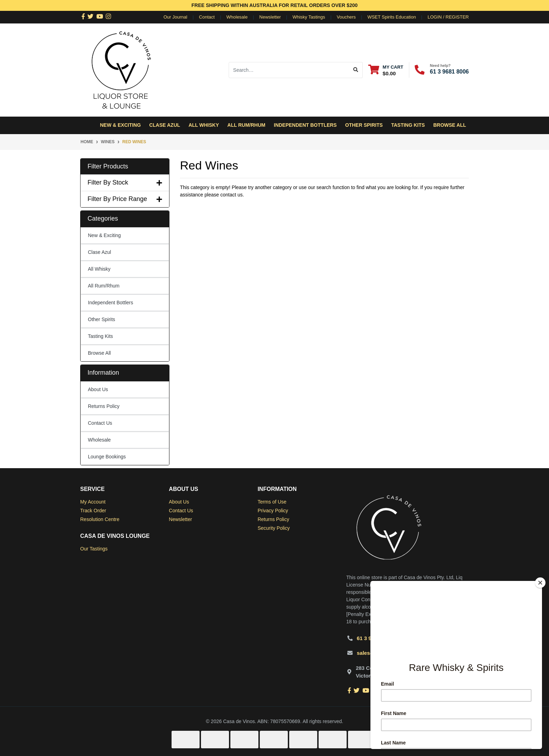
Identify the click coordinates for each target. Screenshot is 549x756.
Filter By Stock (125, 182)
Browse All (450, 125)
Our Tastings (94, 549)
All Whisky (99, 269)
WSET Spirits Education (391, 17)
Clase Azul (165, 125)
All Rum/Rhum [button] (246, 125)
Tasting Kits (408, 125)
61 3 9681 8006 (449, 72)
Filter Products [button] (108, 166)
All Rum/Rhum (104, 286)
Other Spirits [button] (364, 125)
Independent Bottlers (110, 303)
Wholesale (237, 17)
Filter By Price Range (125, 199)
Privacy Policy (273, 511)
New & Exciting (120, 125)
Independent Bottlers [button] (305, 125)
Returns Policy (104, 406)
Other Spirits (102, 319)
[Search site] (356, 70)
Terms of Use (272, 502)
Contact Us (100, 423)
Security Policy (274, 528)
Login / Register (448, 17)
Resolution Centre (100, 519)
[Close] (540, 583)
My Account (93, 502)
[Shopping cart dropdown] (386, 70)
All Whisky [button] (204, 125)
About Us (98, 389)
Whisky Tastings (309, 17)
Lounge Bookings (107, 457)
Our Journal (175, 17)
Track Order (93, 511)
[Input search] (289, 70)
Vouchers (346, 17)
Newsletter (270, 17)
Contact (207, 17)
